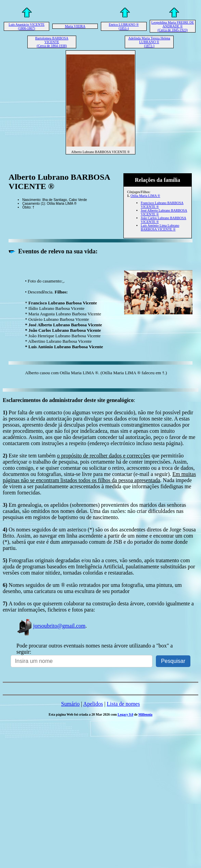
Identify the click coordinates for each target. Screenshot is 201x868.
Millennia (145, 714)
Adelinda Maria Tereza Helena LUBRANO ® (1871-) (149, 42)
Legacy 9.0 (125, 714)
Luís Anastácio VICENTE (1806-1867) (26, 26)
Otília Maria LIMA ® (145, 196)
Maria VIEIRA (75, 26)
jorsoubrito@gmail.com (51, 626)
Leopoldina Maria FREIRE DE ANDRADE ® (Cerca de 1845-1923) (173, 26)
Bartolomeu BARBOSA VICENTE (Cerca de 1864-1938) (52, 42)
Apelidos (93, 704)
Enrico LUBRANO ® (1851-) (124, 26)
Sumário (70, 704)
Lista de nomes (123, 704)
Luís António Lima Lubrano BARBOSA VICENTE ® (160, 227)
